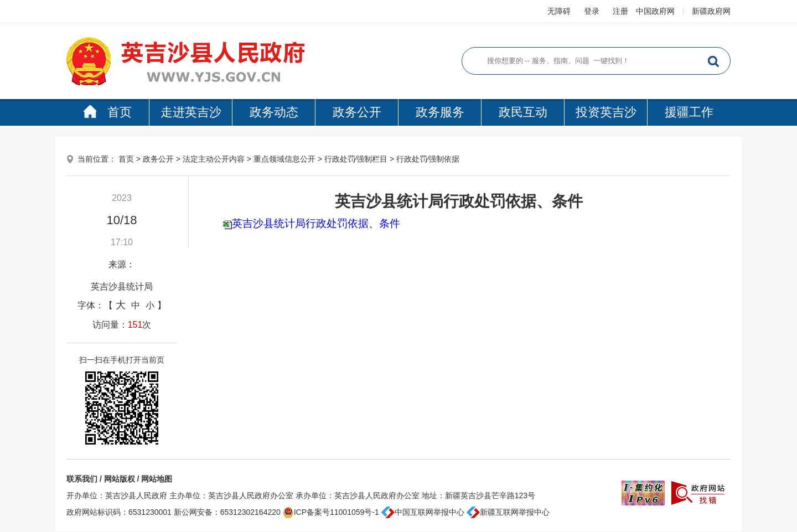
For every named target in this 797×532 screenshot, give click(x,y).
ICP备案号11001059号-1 (331, 512)
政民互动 (523, 112)
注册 (620, 11)
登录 (592, 11)
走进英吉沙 (191, 112)
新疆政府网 (711, 11)
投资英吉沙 (606, 112)
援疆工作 (689, 112)
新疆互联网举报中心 (508, 512)
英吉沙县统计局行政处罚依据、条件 (316, 223)
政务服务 (440, 112)
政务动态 (274, 112)
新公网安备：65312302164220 (227, 512)
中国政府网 (655, 11)
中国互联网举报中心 (423, 512)
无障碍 (559, 11)
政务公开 (357, 112)
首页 (108, 112)
